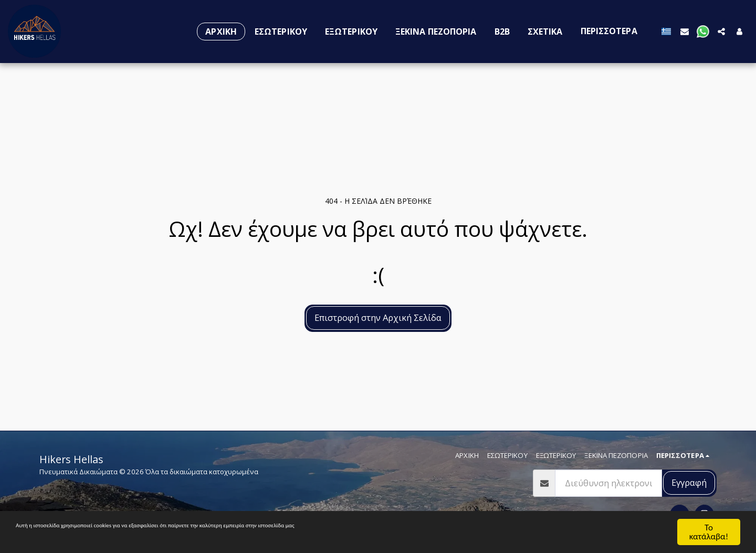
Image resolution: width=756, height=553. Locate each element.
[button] (685, 31)
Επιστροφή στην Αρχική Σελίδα (378, 317)
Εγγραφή (689, 482)
